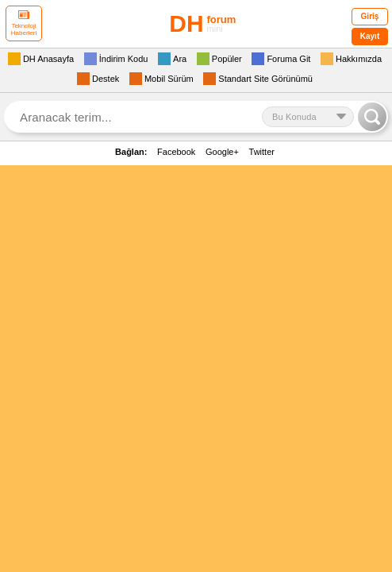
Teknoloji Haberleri (24, 23)
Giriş (370, 16)
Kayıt (370, 36)
